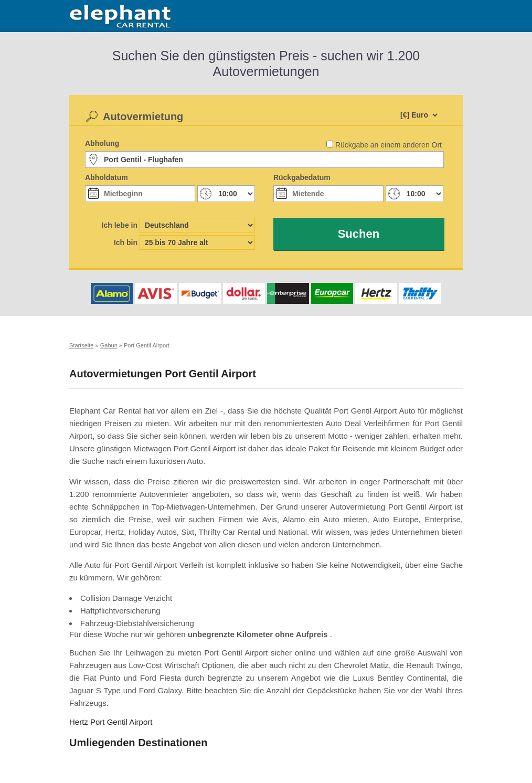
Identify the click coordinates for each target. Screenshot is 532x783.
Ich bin (126, 242)
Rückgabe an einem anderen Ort (389, 145)
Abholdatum (107, 177)
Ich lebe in (120, 225)
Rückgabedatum (302, 177)
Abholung (102, 143)
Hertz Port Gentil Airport (111, 722)
